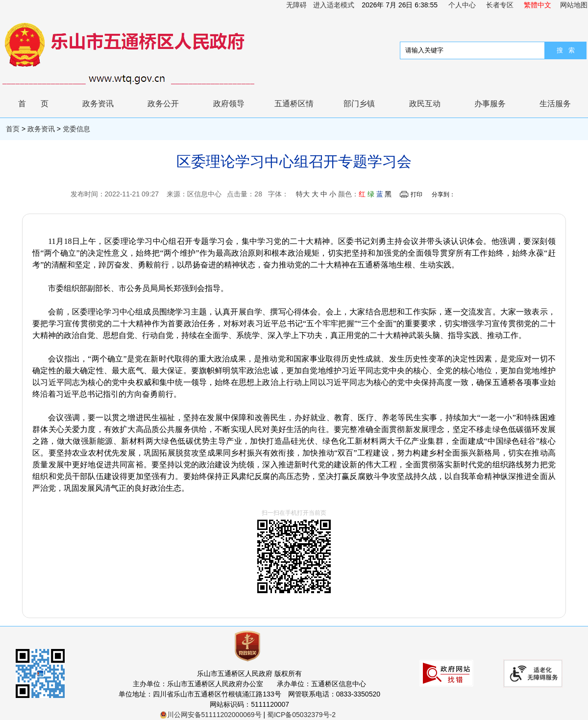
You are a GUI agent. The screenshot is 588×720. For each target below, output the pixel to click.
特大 (303, 194)
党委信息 (76, 129)
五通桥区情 (294, 104)
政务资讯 (98, 104)
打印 (416, 194)
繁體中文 (538, 5)
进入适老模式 (334, 5)
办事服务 (490, 104)
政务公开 (163, 104)
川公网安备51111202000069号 (211, 715)
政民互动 (425, 104)
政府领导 (229, 104)
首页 (41, 104)
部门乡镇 (359, 104)
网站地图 (574, 5)
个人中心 (462, 5)
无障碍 (296, 5)
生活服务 (555, 104)
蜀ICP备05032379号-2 (301, 715)
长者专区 (500, 5)
